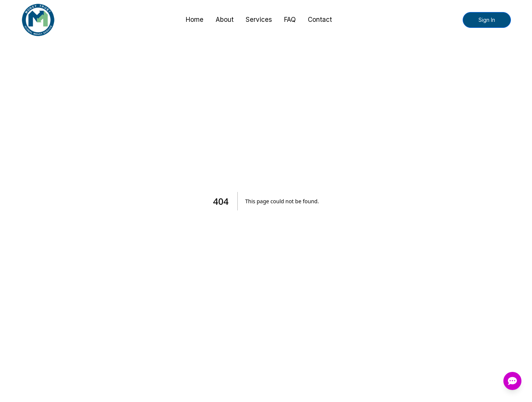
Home (195, 20)
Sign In (487, 20)
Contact (320, 20)
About (225, 20)
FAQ (290, 20)
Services (259, 20)
